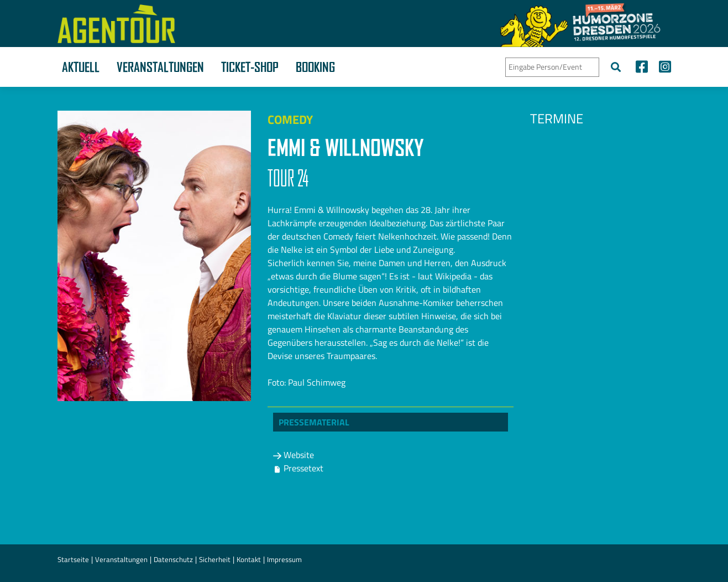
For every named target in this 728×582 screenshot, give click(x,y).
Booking (315, 67)
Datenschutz (173, 559)
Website (294, 455)
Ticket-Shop (250, 67)
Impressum (284, 559)
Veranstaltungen (160, 67)
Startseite (73, 559)
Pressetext (298, 468)
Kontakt (249, 559)
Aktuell (81, 67)
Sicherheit (215, 559)
